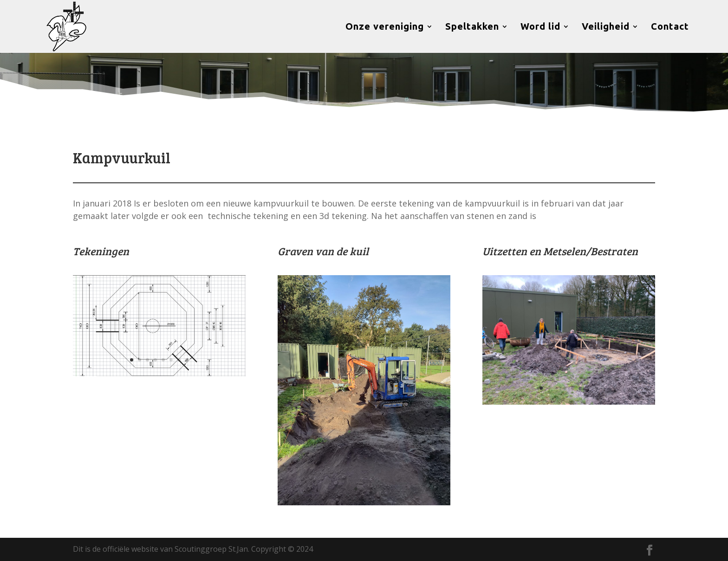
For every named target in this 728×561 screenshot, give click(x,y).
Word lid (540, 27)
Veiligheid (606, 27)
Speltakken (472, 27)
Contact (670, 27)
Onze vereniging (385, 27)
